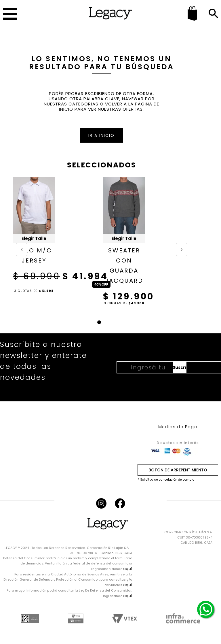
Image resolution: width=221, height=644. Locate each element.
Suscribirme (180, 367)
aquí (127, 569)
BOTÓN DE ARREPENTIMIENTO (178, 470)
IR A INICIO (101, 135)
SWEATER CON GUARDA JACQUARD (124, 266)
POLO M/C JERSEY (34, 255)
